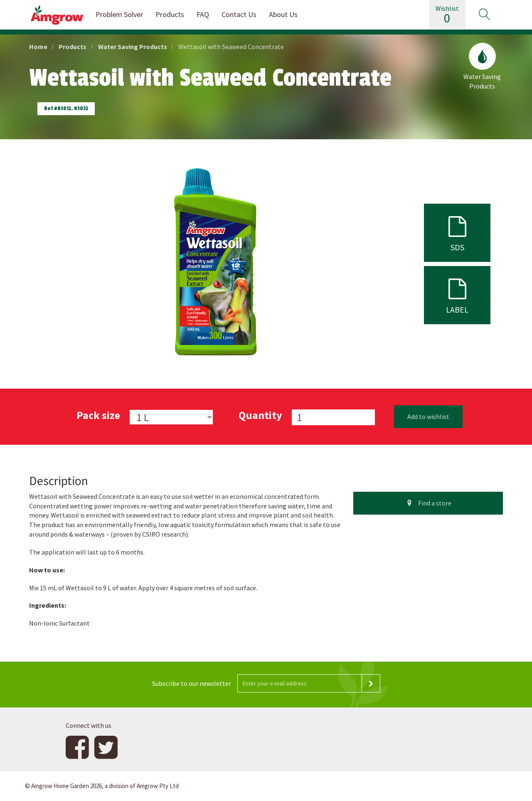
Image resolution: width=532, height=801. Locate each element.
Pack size (98, 415)
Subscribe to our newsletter (192, 683)
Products (170, 14)
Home (38, 47)
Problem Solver (119, 14)
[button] (484, 15)
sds (457, 232)
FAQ (203, 14)
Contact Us (239, 14)
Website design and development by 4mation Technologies (423, 786)
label (457, 295)
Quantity (260, 415)
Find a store (428, 503)
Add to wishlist (428, 417)
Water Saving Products (133, 47)
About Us (283, 14)
